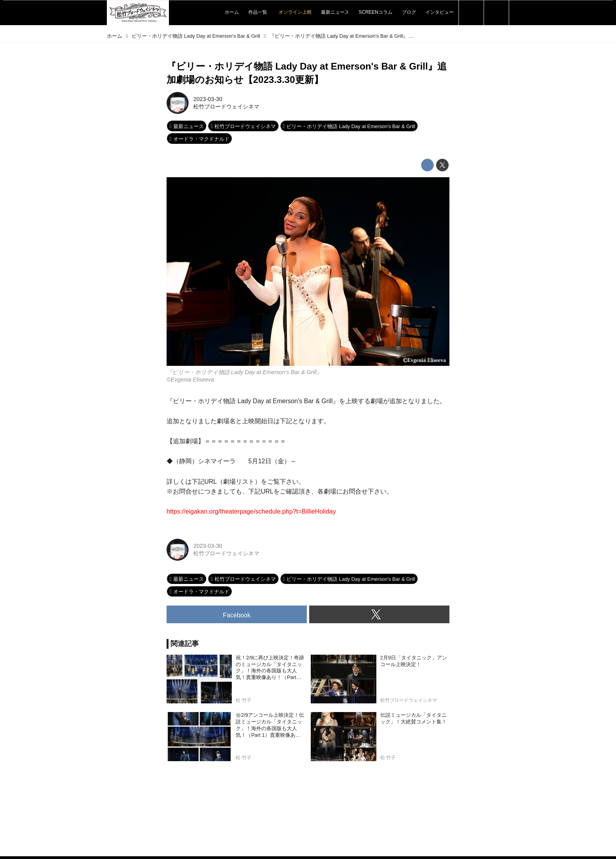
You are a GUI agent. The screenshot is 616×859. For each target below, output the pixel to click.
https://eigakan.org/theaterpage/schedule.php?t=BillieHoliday (251, 511)
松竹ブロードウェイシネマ (226, 106)
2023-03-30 (208, 99)
